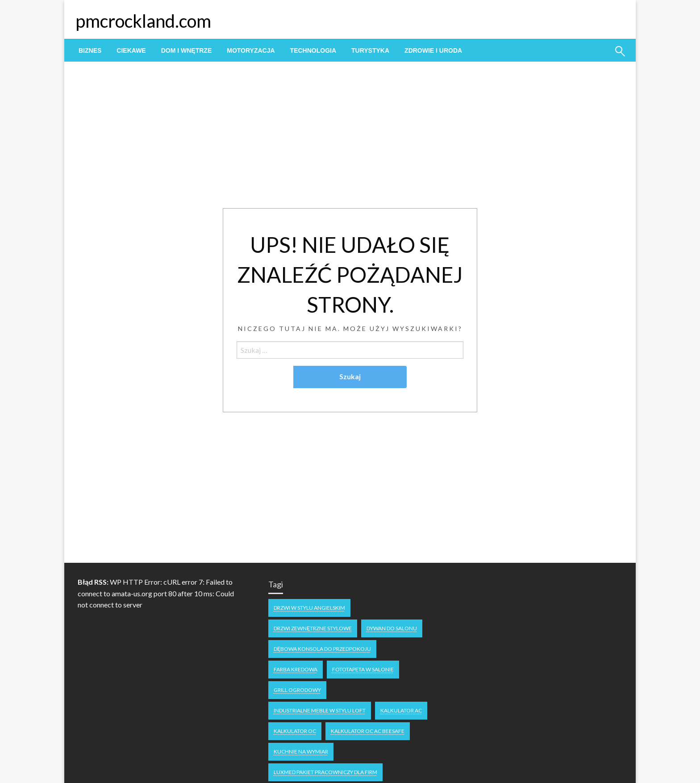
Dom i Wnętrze (187, 50)
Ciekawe (131, 50)
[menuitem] (90, 50)
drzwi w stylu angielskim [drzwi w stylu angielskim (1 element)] (309, 608)
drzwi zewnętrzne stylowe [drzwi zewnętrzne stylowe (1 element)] (313, 628)
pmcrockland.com (143, 21)
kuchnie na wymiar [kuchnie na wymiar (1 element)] (301, 752)
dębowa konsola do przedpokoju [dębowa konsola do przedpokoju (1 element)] (322, 649)
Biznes (90, 50)
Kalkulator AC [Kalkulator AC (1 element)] (401, 710)
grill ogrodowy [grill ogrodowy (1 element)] (297, 690)
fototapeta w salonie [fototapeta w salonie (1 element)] (363, 669)
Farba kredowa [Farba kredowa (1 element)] (296, 669)
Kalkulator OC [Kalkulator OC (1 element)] (295, 731)
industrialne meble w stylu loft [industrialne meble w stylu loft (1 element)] (320, 710)
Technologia (313, 50)
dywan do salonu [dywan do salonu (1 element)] (392, 628)
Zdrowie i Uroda (433, 50)
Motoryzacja (251, 50)
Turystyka (370, 50)
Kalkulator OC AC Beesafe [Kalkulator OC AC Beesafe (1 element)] (368, 731)
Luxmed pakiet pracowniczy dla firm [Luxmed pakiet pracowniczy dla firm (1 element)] (325, 772)
